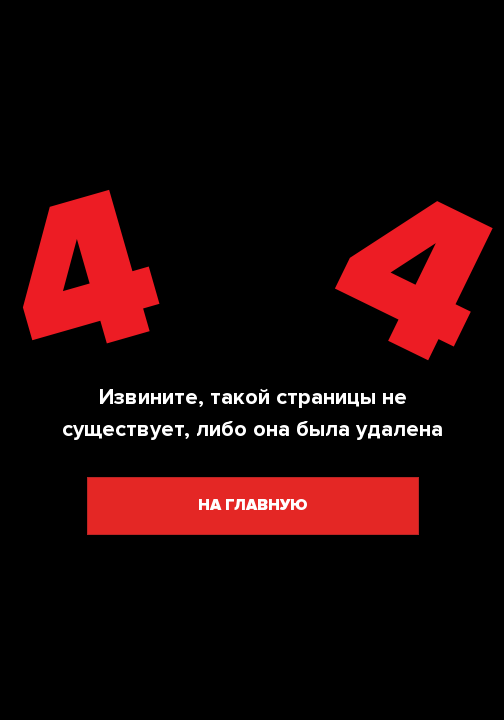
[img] (252, 270)
